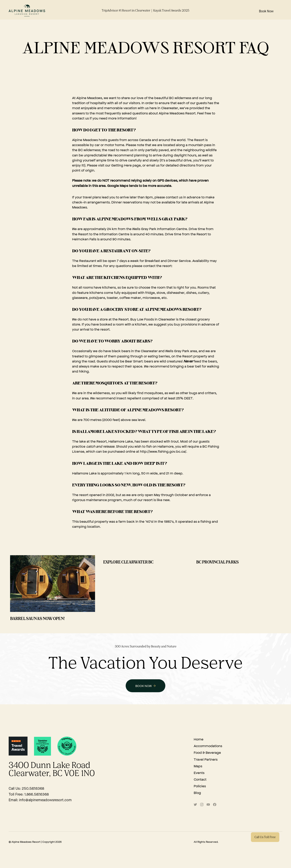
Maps (198, 766)
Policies (200, 786)
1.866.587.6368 (37, 795)
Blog (197, 793)
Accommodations (208, 746)
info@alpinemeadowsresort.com (45, 800)
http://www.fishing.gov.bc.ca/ (163, 451)
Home (199, 739)
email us (153, 165)
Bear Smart (134, 361)
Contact (200, 779)
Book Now (266, 12)
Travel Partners (206, 759)
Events (199, 773)
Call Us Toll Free (265, 837)
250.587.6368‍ (33, 789)
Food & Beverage (207, 752)
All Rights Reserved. (206, 842)
